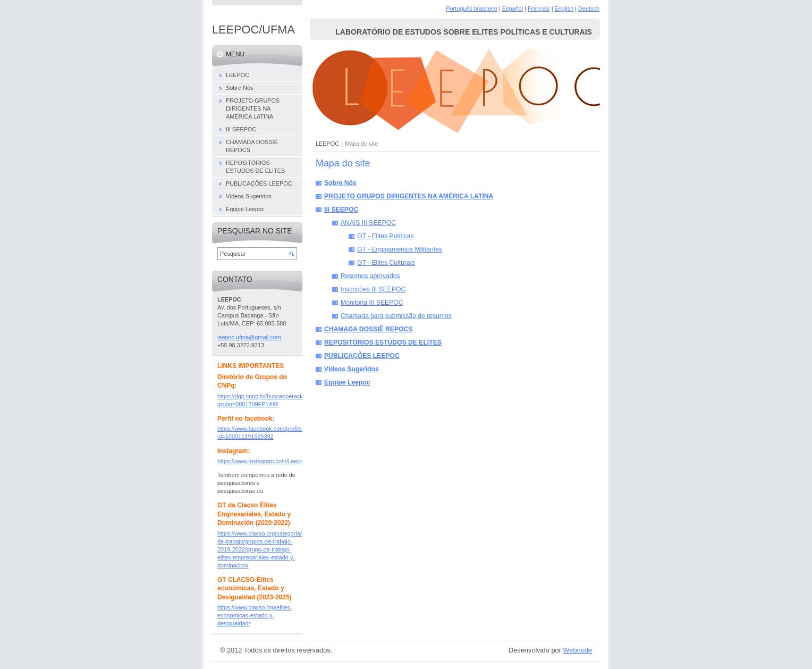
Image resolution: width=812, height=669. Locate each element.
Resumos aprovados (370, 276)
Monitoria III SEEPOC (372, 303)
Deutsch (589, 9)
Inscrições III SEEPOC (373, 289)
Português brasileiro (472, 9)
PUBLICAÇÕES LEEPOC (362, 356)
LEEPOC (327, 144)
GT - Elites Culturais (386, 263)
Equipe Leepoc (347, 382)
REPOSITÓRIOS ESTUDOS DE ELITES (383, 342)
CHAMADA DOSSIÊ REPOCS (368, 329)
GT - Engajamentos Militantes (400, 249)
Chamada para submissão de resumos (396, 316)
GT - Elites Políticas (386, 236)
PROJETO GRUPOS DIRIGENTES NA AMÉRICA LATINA (409, 196)
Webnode (577, 650)
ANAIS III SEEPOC (368, 223)
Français (539, 9)
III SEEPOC (341, 210)
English (564, 9)
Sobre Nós (340, 183)
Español (513, 9)
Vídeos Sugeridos (352, 369)
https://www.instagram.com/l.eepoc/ (263, 461)
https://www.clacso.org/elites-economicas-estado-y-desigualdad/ (255, 615)
